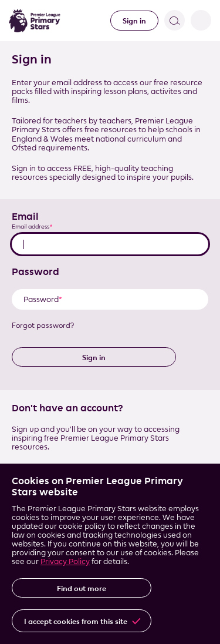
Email (25, 216)
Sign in (134, 21)
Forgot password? (43, 326)
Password (35, 271)
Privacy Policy (65, 561)
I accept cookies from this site (76, 621)
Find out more (82, 588)
